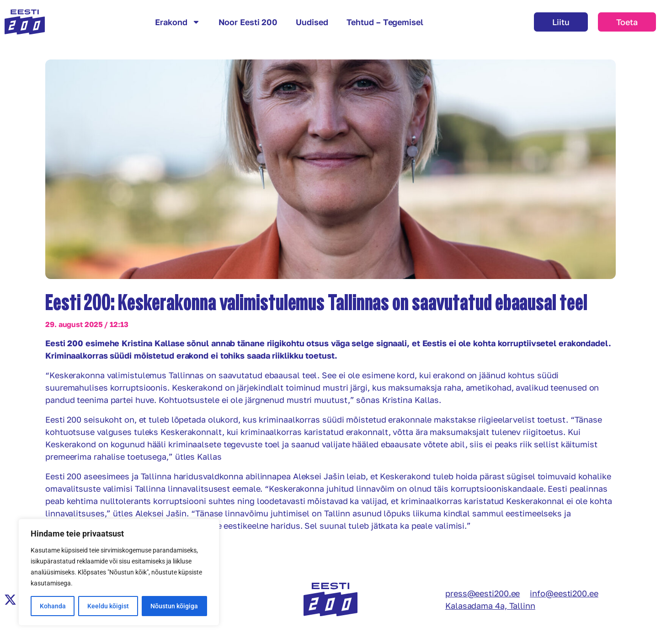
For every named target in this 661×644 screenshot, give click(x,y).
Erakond (177, 22)
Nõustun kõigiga (174, 606)
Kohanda (53, 606)
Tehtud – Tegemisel (385, 22)
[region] (119, 572)
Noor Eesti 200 (248, 22)
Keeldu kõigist (108, 606)
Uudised (312, 22)
